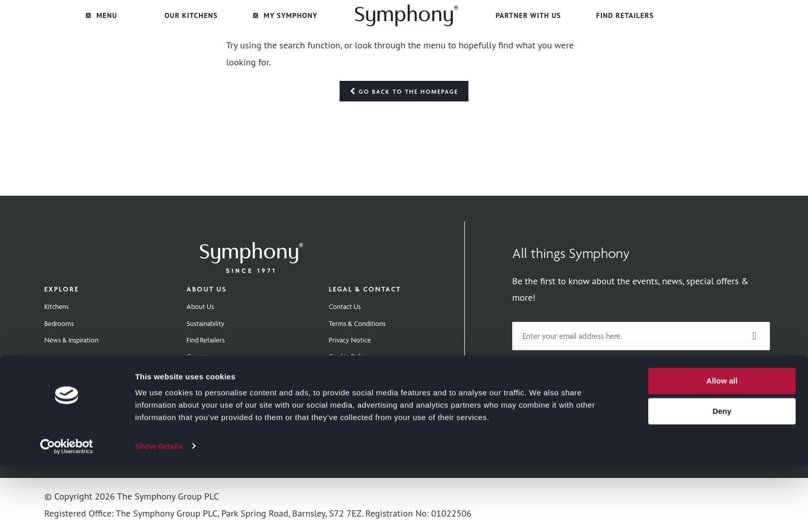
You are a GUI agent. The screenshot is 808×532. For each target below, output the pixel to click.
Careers (197, 356)
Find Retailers (625, 15)
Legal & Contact (365, 289)
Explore (62, 289)
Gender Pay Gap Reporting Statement (383, 373)
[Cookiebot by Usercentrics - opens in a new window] (67, 512)
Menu (102, 15)
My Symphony (285, 15)
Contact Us (345, 306)
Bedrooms (59, 323)
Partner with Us (528, 15)
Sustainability (206, 323)
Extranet (198, 373)
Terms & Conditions (357, 323)
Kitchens (56, 306)
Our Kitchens (191, 15)
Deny (722, 477)
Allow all (722, 447)
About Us (207, 289)
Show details (159, 512)
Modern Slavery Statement (368, 390)
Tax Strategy (346, 407)
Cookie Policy (349, 356)
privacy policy (733, 367)
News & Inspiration (71, 340)
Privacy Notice (350, 340)
